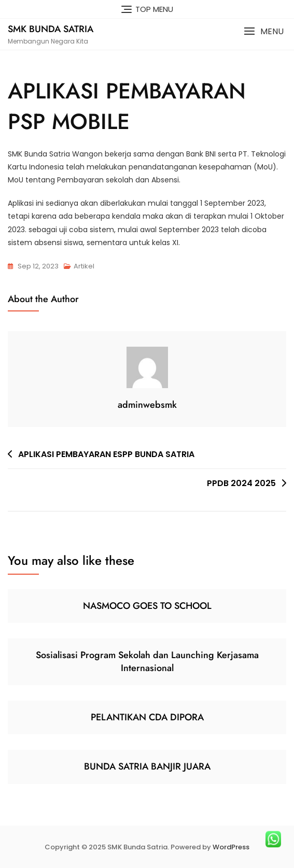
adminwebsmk (147, 405)
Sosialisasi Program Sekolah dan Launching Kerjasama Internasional (147, 661)
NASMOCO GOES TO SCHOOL (147, 606)
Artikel (84, 266)
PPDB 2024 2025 (241, 483)
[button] (264, 31)
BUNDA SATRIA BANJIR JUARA (147, 766)
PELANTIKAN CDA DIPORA (147, 717)
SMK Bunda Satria (51, 29)
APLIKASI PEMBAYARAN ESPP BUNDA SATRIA (106, 454)
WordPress (231, 847)
